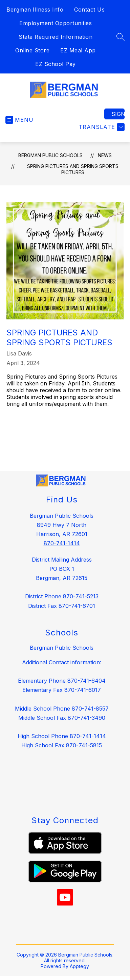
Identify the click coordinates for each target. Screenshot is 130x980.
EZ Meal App (78, 50)
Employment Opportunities (56, 23)
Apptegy (79, 966)
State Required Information (56, 37)
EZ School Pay (56, 64)
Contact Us (89, 10)
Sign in (118, 114)
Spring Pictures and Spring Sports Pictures (73, 169)
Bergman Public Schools (50, 155)
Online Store (32, 50)
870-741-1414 (62, 543)
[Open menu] (19, 120)
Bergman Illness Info (35, 10)
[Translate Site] (101, 127)
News (105, 155)
